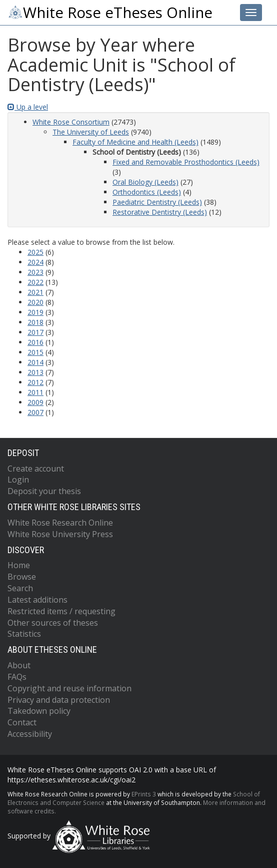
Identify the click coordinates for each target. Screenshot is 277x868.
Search (20, 588)
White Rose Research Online (60, 523)
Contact (22, 722)
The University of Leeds (91, 132)
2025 (35, 252)
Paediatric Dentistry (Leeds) (157, 202)
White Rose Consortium (71, 122)
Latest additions (37, 600)
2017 (35, 332)
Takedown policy (39, 711)
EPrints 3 (144, 794)
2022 (35, 282)
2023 (35, 272)
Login (18, 480)
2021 (35, 292)
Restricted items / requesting (61, 611)
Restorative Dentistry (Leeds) (160, 212)
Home (19, 565)
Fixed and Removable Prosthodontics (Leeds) (186, 162)
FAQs (17, 677)
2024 (35, 262)
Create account (36, 469)
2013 (35, 372)
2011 (35, 392)
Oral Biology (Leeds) (145, 182)
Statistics (24, 634)
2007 (35, 412)
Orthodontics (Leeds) (147, 192)
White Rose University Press (60, 534)
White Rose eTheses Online (110, 13)
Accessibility (30, 734)
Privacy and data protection (59, 700)
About (19, 665)
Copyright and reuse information (69, 688)
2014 (35, 362)
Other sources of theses (53, 623)
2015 (35, 352)
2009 (35, 402)
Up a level (28, 107)
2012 (35, 382)
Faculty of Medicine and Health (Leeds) (135, 142)
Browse (22, 577)
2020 (35, 302)
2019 (35, 312)
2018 (35, 322)
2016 (35, 342)
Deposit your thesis (44, 491)
